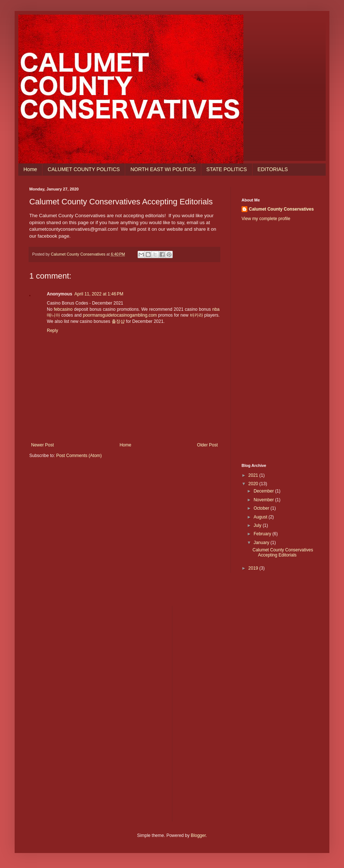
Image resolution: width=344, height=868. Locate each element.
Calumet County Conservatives (281, 209)
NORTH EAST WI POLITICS (163, 169)
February (263, 534)
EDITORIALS (273, 169)
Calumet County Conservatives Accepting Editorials (283, 552)
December (264, 491)
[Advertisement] (278, 343)
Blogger (198, 835)
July (258, 525)
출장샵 (118, 321)
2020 (254, 484)
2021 (254, 475)
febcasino (63, 309)
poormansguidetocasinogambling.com (120, 315)
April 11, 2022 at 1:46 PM (99, 294)
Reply (53, 331)
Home (30, 169)
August (261, 517)
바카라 (197, 315)
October (262, 508)
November (264, 500)
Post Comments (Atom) (79, 456)
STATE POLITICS (227, 169)
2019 (254, 568)
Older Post (207, 445)
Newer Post (42, 445)
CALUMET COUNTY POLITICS (84, 169)
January (262, 543)
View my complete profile (266, 219)
